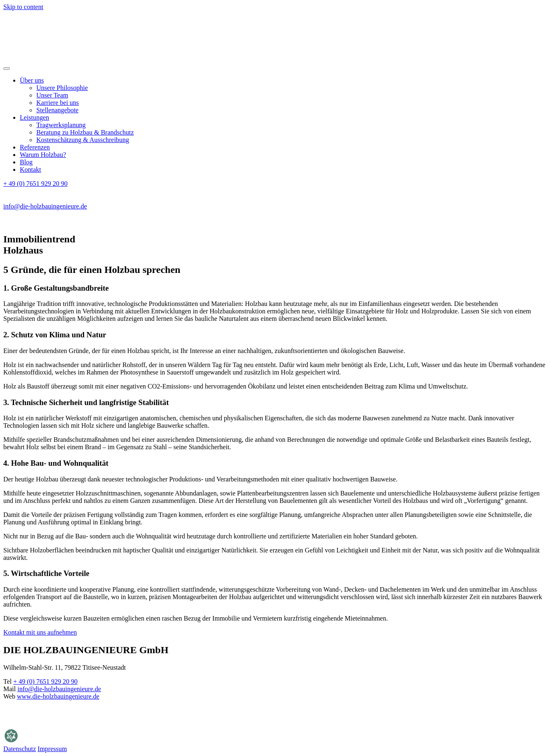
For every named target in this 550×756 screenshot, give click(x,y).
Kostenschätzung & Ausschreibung (83, 140)
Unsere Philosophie (62, 88)
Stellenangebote (57, 110)
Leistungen (34, 117)
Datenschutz (20, 749)
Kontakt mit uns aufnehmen (40, 632)
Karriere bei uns (58, 103)
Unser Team (52, 95)
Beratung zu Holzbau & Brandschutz (85, 132)
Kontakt (31, 169)
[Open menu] (7, 69)
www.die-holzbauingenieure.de (58, 696)
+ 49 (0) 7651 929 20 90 (35, 184)
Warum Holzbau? (43, 155)
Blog (26, 162)
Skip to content (23, 7)
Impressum (52, 749)
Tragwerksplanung (61, 125)
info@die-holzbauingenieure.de (45, 206)
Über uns (32, 80)
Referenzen (35, 147)
